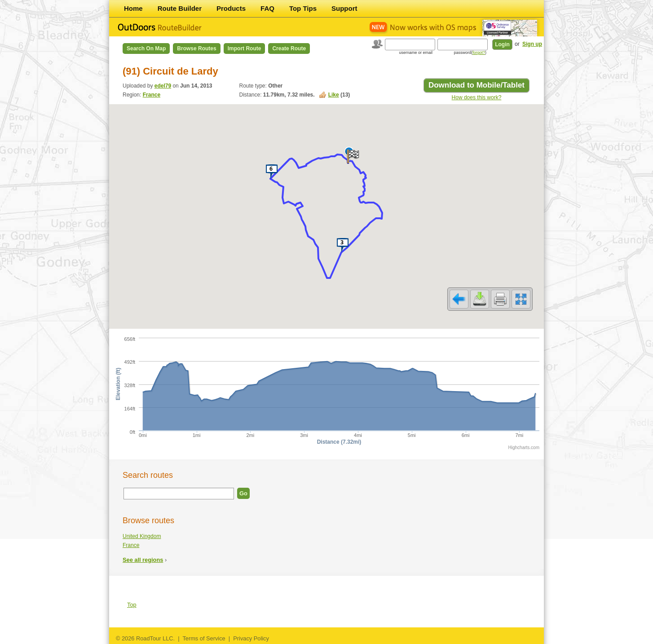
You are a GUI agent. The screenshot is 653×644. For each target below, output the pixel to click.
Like (334, 95)
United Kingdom (142, 536)
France (152, 95)
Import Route (245, 49)
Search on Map (146, 49)
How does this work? (477, 97)
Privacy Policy (251, 638)
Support (344, 8)
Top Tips (303, 8)
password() (470, 53)
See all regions (143, 560)
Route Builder (180, 8)
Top (132, 605)
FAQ (267, 8)
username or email (416, 53)
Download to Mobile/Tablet (477, 85)
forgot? (479, 53)
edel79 (163, 86)
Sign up (532, 44)
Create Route (289, 49)
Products (231, 8)
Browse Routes (196, 49)
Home (133, 8)
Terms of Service (204, 638)
